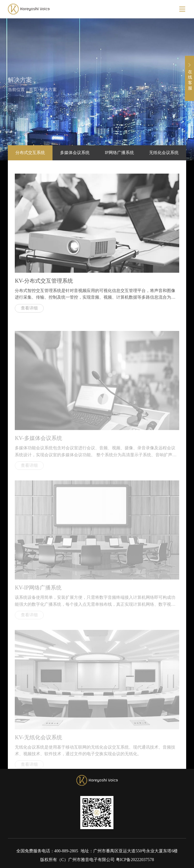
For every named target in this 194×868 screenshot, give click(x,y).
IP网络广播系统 (119, 153)
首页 (33, 91)
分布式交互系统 (30, 153)
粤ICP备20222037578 (135, 860)
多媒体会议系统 (75, 153)
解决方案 (48, 91)
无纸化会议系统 (164, 153)
